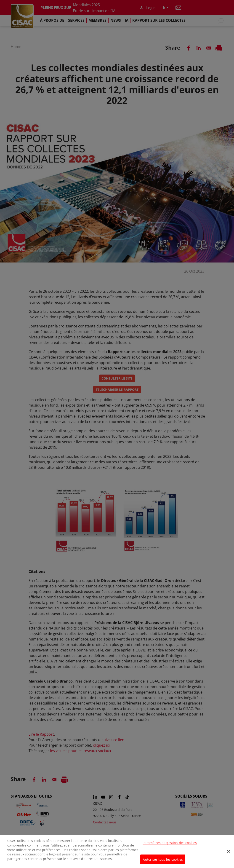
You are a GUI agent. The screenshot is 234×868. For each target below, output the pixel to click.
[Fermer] (229, 857)
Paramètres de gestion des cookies (170, 849)
